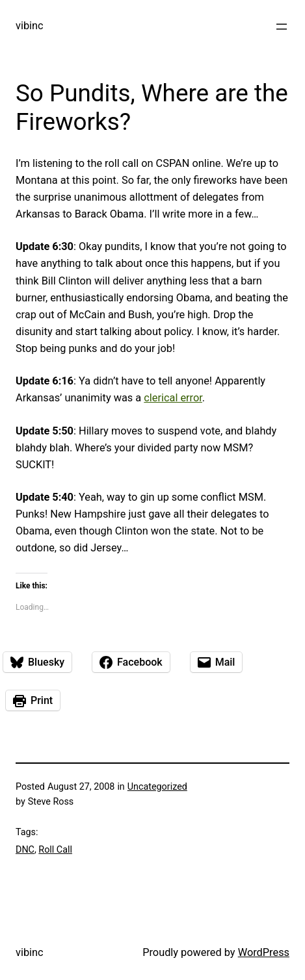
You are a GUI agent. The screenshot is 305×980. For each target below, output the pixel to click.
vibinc (30, 26)
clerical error (173, 398)
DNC (25, 849)
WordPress (264, 952)
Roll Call (55, 849)
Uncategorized (157, 786)
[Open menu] (282, 27)
